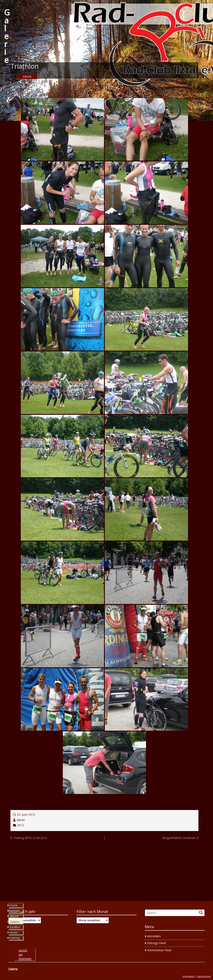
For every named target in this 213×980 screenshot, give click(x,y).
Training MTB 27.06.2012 (30, 838)
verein (14, 932)
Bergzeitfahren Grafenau (179, 838)
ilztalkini (15, 927)
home (14, 905)
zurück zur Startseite (25, 954)
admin (21, 820)
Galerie (7, 36)
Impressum (189, 976)
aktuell (14, 916)
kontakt (15, 911)
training (15, 938)
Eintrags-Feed (157, 943)
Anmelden (154, 936)
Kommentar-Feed (159, 950)
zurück (27, 76)
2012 (20, 825)
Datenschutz (204, 976)
